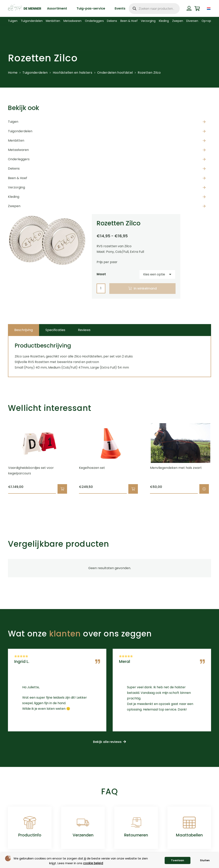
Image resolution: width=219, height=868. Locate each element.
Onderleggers (19, 159)
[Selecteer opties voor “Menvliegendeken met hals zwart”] (204, 489)
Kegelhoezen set (92, 468)
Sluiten (205, 860)
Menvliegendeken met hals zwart (176, 468)
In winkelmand (145, 288)
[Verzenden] (83, 823)
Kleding (14, 197)
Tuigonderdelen (35, 73)
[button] (62, 489)
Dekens (14, 168)
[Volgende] (218, 459)
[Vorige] (1, 459)
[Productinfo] (30, 823)
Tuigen (13, 122)
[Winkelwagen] (197, 8)
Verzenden (83, 835)
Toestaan (178, 860)
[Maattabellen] (189, 823)
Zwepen (14, 206)
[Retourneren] (136, 823)
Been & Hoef (18, 178)
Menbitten (16, 140)
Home (13, 73)
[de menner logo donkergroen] (24, 9)
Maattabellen (189, 835)
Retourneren (136, 835)
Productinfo (30, 835)
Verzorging (16, 187)
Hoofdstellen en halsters (73, 73)
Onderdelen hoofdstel (115, 73)
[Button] (189, 8)
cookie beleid (93, 863)
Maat (101, 274)
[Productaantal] (101, 288)
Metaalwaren (18, 150)
